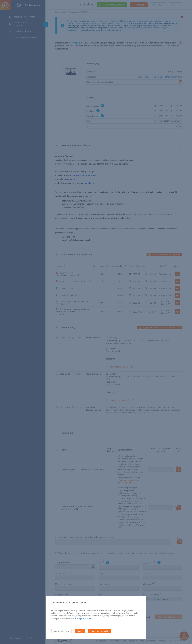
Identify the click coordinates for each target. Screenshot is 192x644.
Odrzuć (80, 631)
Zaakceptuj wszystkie (100, 631)
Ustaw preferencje (61, 631)
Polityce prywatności (82, 618)
